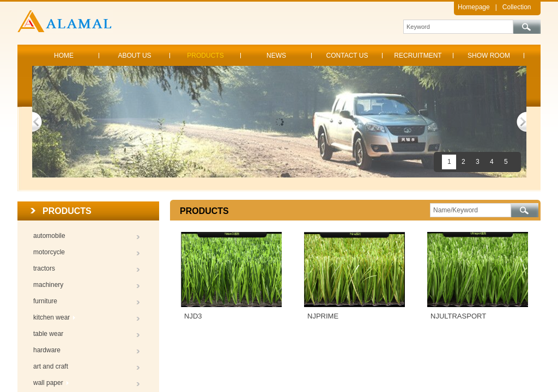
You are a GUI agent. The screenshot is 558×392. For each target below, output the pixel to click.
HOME (64, 56)
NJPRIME (323, 316)
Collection (517, 7)
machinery (48, 285)
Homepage (474, 7)
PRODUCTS (205, 56)
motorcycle (49, 252)
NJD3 (193, 316)
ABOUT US (134, 56)
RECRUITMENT (418, 56)
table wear (48, 334)
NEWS (276, 56)
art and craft (51, 366)
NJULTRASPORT (458, 316)
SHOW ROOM (489, 56)
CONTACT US (347, 56)
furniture (45, 301)
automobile (49, 236)
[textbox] (458, 27)
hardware (47, 350)
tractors (44, 268)
